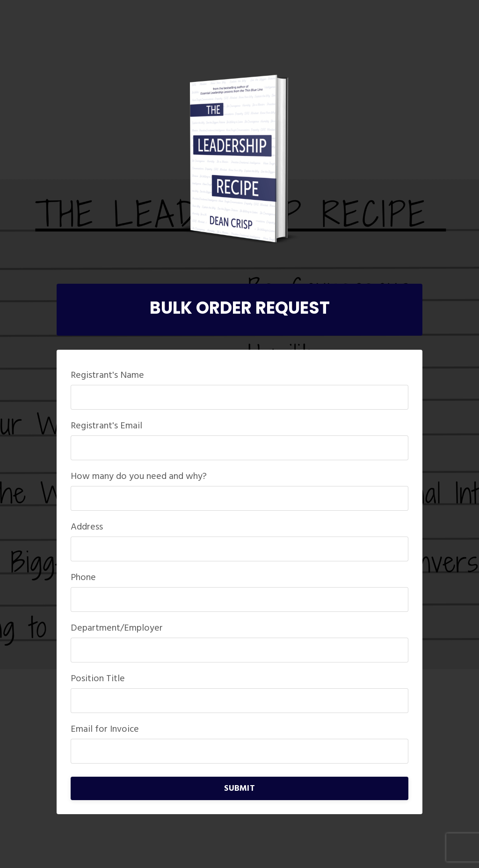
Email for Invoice (105, 729)
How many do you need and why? (139, 477)
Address (87, 527)
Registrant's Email (106, 426)
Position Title (98, 679)
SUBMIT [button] (239, 789)
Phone (83, 578)
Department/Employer (117, 628)
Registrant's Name (107, 375)
